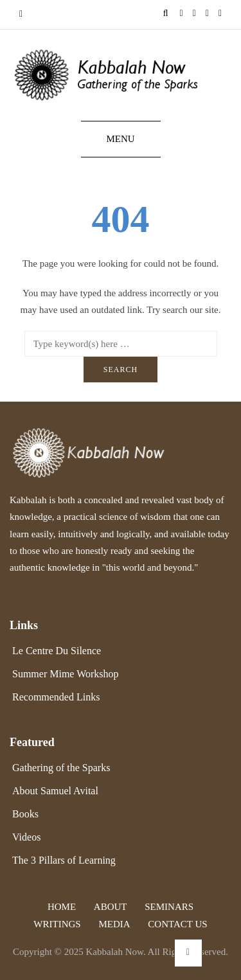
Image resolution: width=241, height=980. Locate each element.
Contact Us (177, 924)
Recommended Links (56, 697)
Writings (57, 924)
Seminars (169, 907)
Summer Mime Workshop (66, 674)
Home (62, 907)
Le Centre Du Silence (57, 651)
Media (114, 924)
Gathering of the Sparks (61, 768)
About (111, 907)
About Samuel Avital (55, 791)
